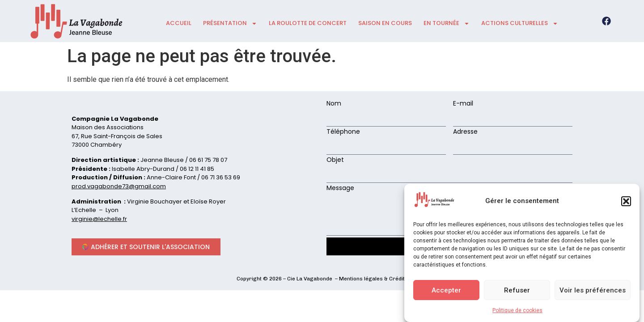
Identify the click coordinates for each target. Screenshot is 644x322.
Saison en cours (385, 23)
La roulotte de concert (308, 23)
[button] (626, 201)
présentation (230, 23)
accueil (179, 23)
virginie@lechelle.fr (99, 219)
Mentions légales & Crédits (373, 279)
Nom (334, 104)
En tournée (447, 23)
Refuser (517, 290)
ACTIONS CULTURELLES (520, 23)
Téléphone (343, 132)
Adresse (465, 132)
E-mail (463, 104)
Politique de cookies (517, 310)
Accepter (446, 290)
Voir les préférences (593, 290)
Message (340, 189)
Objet (335, 160)
